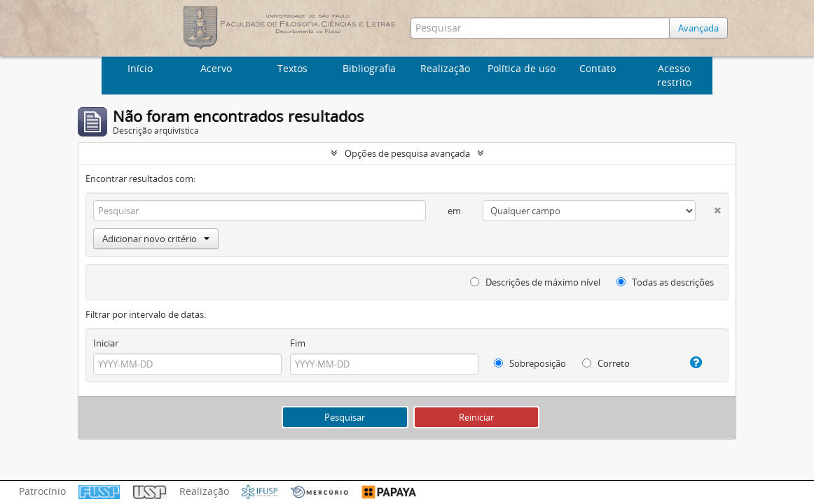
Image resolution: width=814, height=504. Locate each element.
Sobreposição (530, 363)
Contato (598, 68)
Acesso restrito (674, 75)
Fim (298, 343)
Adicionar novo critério (156, 239)
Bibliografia (369, 68)
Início (140, 68)
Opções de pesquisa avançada (407, 153)
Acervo (216, 68)
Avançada (698, 28)
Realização (445, 68)
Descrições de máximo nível (535, 282)
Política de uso (522, 68)
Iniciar (106, 343)
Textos (292, 68)
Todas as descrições (665, 282)
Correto (606, 363)
